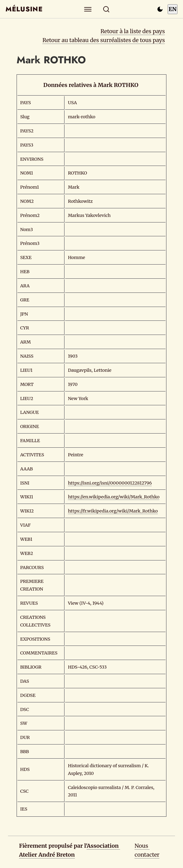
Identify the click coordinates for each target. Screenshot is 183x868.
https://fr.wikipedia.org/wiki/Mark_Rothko (113, 511)
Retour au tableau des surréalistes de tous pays (104, 40)
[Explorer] (88, 9)
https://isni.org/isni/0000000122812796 (110, 483)
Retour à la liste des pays (133, 31)
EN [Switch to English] (173, 9)
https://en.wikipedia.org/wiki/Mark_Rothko (114, 497)
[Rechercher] (106, 9)
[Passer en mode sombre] (160, 9)
